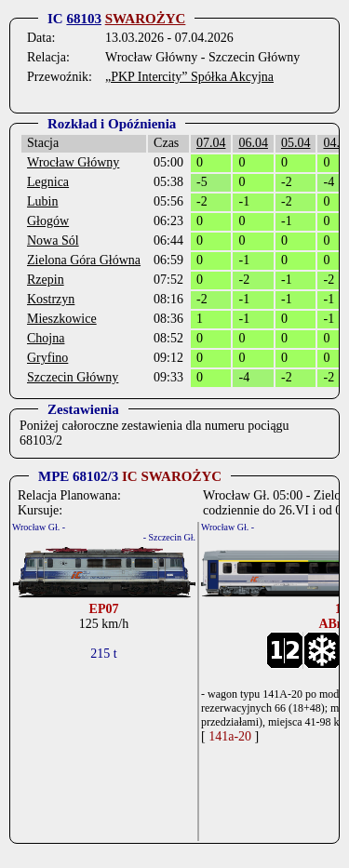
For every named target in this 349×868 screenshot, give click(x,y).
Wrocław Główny (73, 162)
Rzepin (46, 280)
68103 (84, 19)
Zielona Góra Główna (84, 260)
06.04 (253, 143)
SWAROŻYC (146, 19)
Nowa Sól (53, 240)
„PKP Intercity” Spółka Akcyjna (189, 77)
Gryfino (47, 358)
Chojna (46, 338)
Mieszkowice (62, 319)
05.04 (296, 143)
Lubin (42, 201)
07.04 (211, 143)
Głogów (48, 221)
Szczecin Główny (73, 377)
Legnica (48, 182)
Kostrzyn (51, 299)
